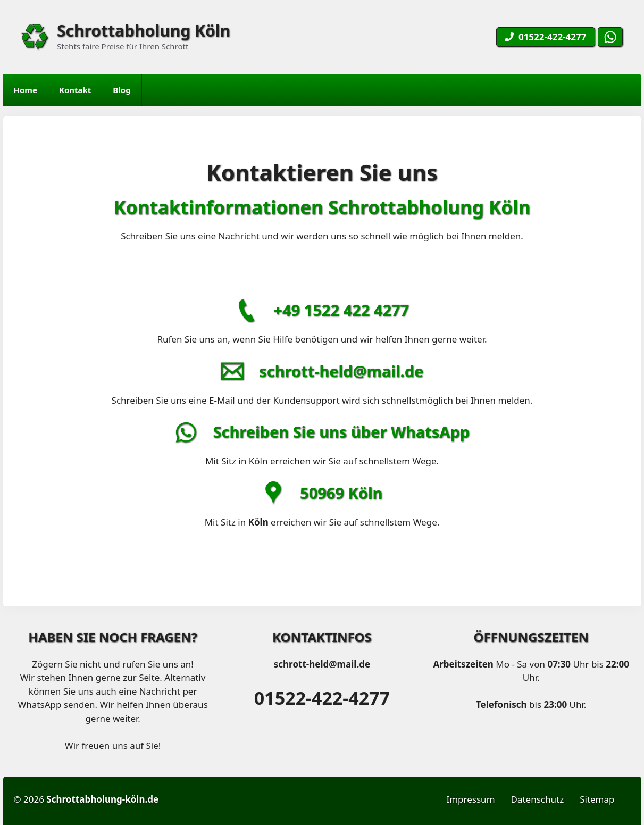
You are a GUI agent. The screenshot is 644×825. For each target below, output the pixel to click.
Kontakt (75, 90)
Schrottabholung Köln (144, 31)
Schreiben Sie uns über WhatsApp (341, 432)
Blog (122, 90)
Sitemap (597, 799)
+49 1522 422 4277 (341, 310)
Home (26, 90)
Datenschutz (538, 799)
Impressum (470, 799)
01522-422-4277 (322, 698)
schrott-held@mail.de (341, 371)
